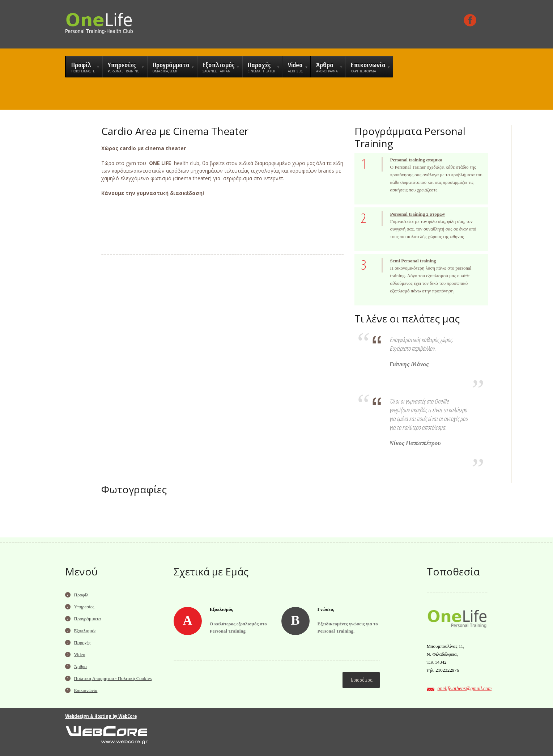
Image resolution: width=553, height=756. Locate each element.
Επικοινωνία (86, 690)
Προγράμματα (88, 619)
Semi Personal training (413, 261)
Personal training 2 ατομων (418, 214)
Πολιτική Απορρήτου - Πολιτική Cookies (113, 678)
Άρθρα (80, 666)
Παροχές (82, 643)
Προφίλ (81, 595)
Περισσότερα (361, 680)
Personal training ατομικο (416, 160)
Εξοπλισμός (85, 631)
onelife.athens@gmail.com (465, 689)
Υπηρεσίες (84, 607)
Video (80, 654)
